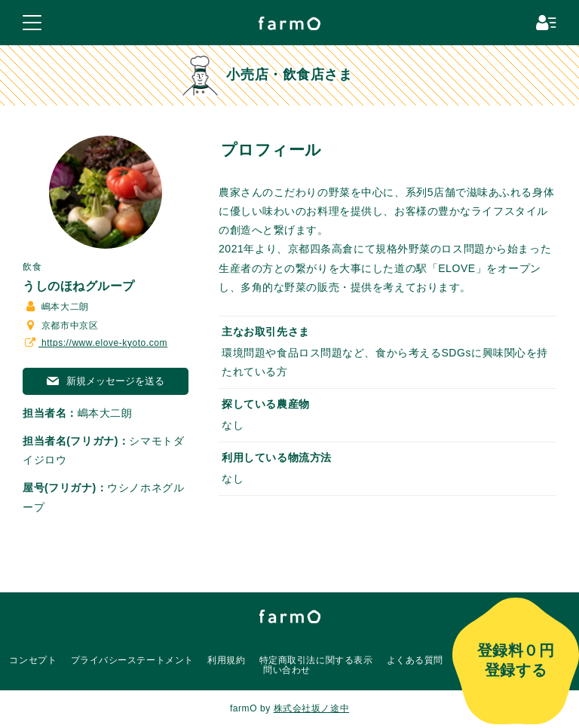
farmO (290, 616)
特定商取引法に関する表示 (316, 660)
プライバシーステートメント (132, 660)
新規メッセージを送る (106, 381)
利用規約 (226, 660)
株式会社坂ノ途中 (311, 708)
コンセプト (33, 660)
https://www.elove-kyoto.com (95, 343)
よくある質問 (415, 660)
